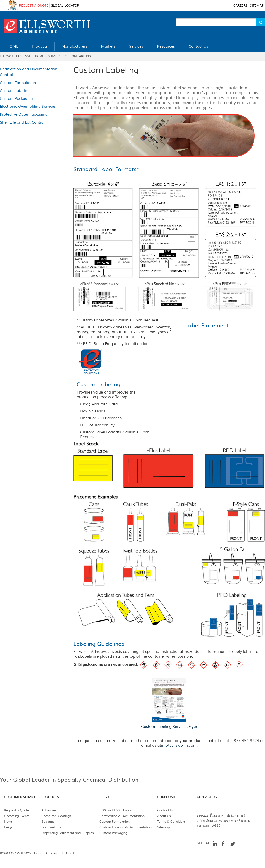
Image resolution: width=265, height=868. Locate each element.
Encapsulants (51, 827)
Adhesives (49, 810)
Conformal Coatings (56, 816)
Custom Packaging (16, 99)
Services (54, 56)
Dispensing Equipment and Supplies (68, 833)
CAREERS (240, 6)
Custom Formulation (18, 83)
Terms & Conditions (171, 822)
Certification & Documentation (122, 816)
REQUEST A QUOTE (34, 6)
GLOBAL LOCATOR (65, 6)
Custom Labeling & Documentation (125, 827)
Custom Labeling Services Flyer (169, 727)
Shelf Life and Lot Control (22, 122)
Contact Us (165, 810)
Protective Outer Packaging (24, 114)
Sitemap (163, 827)
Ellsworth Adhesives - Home (22, 56)
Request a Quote (17, 810)
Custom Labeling (78, 56)
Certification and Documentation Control (29, 72)
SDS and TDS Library (115, 810)
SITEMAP (257, 6)
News (8, 822)
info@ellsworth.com (179, 745)
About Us (164, 816)
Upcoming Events (17, 816)
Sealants (48, 822)
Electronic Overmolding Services (28, 107)
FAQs (8, 827)
